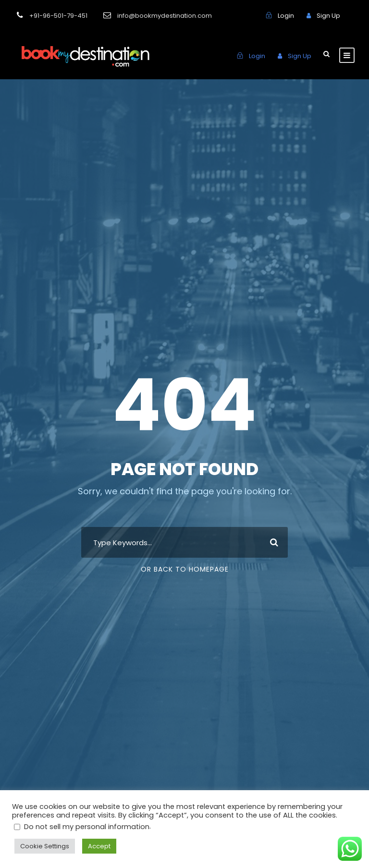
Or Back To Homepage (185, 569)
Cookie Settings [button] (42, 846)
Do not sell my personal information (79, 826)
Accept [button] (92, 846)
